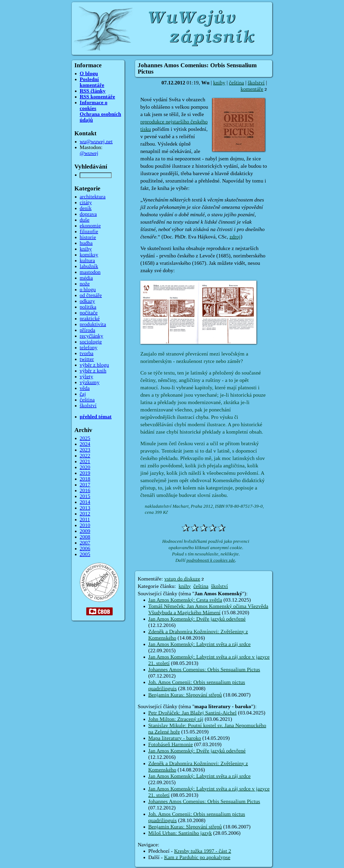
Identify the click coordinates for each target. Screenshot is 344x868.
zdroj (235, 237)
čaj (83, 394)
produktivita (93, 324)
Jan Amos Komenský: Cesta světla (185, 600)
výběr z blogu (94, 365)
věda (85, 388)
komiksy (89, 255)
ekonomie (90, 226)
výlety (86, 377)
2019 (85, 473)
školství (256, 83)
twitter (87, 359)
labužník (89, 266)
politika (88, 307)
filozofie (89, 232)
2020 (85, 467)
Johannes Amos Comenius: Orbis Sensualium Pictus (204, 670)
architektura (93, 197)
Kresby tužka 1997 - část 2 (203, 851)
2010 (85, 525)
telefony (89, 348)
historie (88, 237)
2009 (85, 531)
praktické (90, 319)
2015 (85, 496)
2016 (85, 491)
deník (86, 208)
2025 (85, 438)
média (86, 278)
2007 (85, 543)
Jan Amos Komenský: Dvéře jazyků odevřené (197, 619)
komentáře (252, 89)
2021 (85, 462)
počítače (89, 313)
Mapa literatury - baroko (175, 738)
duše (85, 220)
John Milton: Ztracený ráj (176, 719)
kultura (87, 261)
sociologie (91, 342)
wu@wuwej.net (96, 142)
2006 (85, 549)
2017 (85, 485)
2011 (85, 520)
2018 (85, 479)
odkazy (87, 301)
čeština (236, 83)
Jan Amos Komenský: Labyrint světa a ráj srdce (199, 644)
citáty (86, 203)
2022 (85, 456)
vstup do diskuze (182, 579)
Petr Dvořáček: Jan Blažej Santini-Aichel (192, 713)
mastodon (90, 272)
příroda (87, 330)
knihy (219, 83)
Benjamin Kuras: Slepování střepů (185, 695)
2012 (85, 514)
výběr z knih (93, 371)
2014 (85, 502)
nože (85, 284)
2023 (85, 450)
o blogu (88, 290)
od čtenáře (91, 295)
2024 (85, 444)
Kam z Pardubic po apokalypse (197, 857)
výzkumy (90, 382)
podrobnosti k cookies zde (211, 560)
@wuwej (89, 153)
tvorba (87, 353)
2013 (85, 508)
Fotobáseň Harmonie (171, 745)
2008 (85, 537)
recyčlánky (91, 336)
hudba (86, 243)
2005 (85, 554)
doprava (88, 214)
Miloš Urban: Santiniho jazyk (180, 833)
